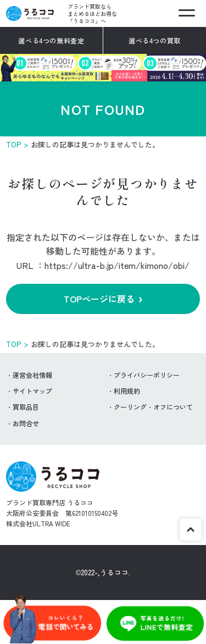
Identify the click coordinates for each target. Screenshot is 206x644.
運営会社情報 (32, 375)
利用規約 (127, 391)
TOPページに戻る (99, 299)
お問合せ (26, 423)
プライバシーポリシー (147, 375)
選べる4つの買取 (155, 40)
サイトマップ (32, 391)
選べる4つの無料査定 (51, 40)
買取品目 (26, 407)
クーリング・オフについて (153, 407)
